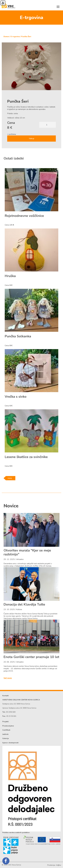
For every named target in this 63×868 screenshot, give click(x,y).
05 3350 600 (11, 712)
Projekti (5, 722)
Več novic (8, 678)
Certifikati (6, 730)
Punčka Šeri (26, 37)
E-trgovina (15, 37)
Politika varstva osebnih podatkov (16, 833)
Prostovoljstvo (8, 726)
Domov (6, 37)
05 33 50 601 (11, 716)
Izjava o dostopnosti (10, 743)
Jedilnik (5, 734)
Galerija (6, 738)
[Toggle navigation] (58, 7)
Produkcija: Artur (54, 865)
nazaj (10, 478)
